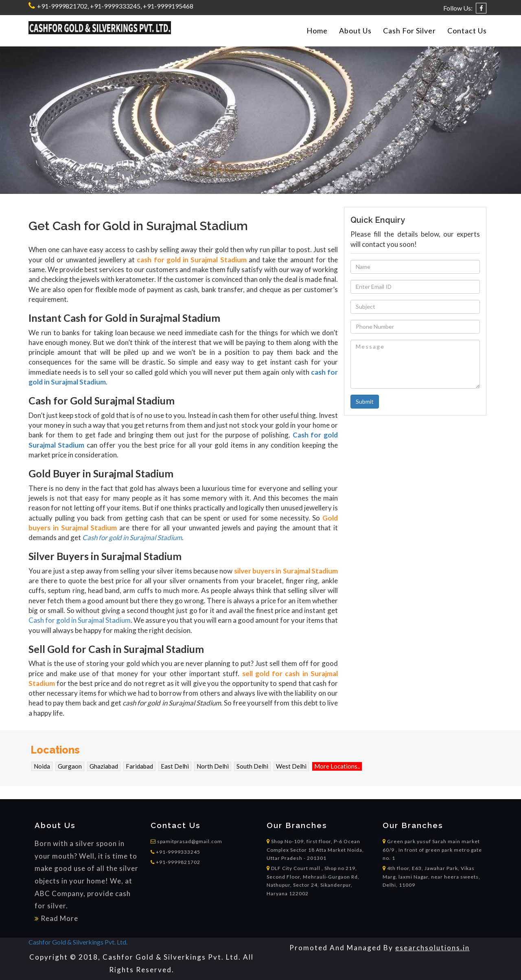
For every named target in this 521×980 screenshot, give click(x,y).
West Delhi (291, 766)
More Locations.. (337, 766)
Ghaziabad (104, 766)
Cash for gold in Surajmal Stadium (132, 537)
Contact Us (467, 31)
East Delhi (175, 766)
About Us (355, 31)
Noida (42, 766)
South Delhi (252, 766)
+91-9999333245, (116, 6)
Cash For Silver (409, 31)
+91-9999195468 (168, 6)
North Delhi (213, 766)
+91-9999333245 (175, 852)
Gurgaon (70, 766)
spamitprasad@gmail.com (190, 841)
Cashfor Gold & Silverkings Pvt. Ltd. (78, 942)
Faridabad (139, 766)
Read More (59, 918)
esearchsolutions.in (432, 948)
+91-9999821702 (62, 6)
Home (317, 31)
